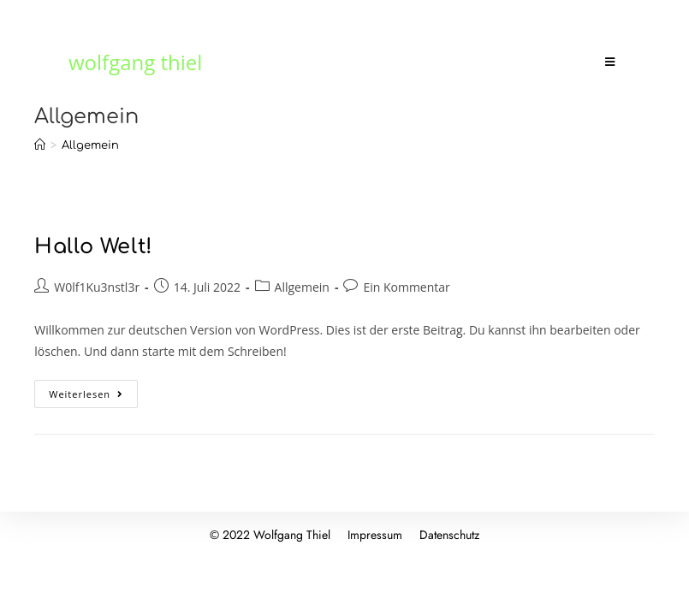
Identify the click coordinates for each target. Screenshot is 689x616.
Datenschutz (449, 535)
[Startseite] (40, 145)
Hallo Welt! (94, 247)
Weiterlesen (93, 390)
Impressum (375, 535)
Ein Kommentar (406, 287)
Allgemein (302, 287)
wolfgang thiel (135, 62)
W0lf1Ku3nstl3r (97, 287)
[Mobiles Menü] (613, 62)
